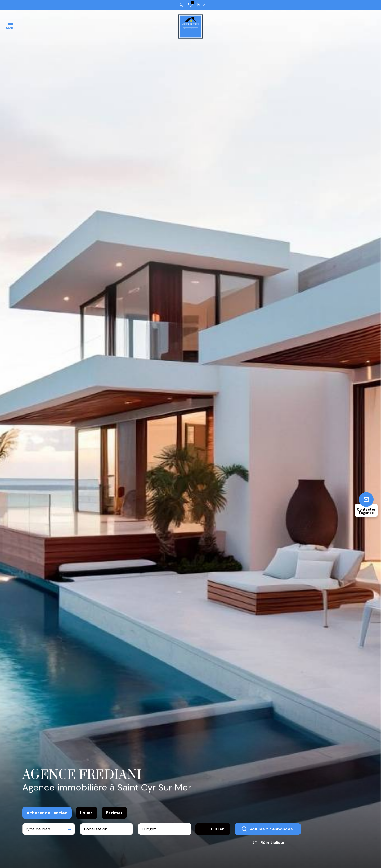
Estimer (114, 813)
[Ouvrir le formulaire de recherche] (213, 830)
